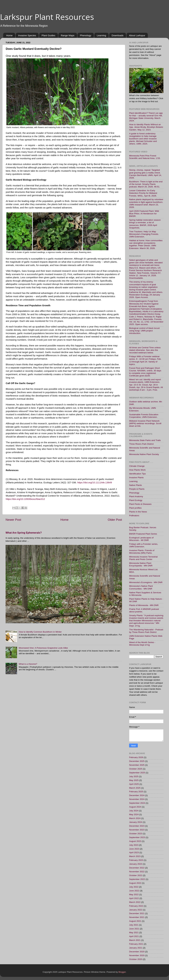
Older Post (115, 520)
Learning (101, 35)
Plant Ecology (136, 500)
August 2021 (135, 921)
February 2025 (136, 792)
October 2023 (136, 834)
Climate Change (137, 466)
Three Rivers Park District (141, 444)
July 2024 (134, 811)
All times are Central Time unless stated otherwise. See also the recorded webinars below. (145, 350)
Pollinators (134, 516)
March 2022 (135, 902)
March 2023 (135, 856)
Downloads (118, 35)
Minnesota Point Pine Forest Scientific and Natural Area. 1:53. (145, 157)
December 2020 (137, 952)
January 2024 (136, 822)
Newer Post (13, 520)
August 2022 (135, 883)
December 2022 (137, 868)
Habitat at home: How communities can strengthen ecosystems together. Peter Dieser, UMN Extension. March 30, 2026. (146, 244)
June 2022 (134, 891)
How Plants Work (137, 470)
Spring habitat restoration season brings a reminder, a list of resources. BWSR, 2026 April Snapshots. (145, 224)
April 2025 (134, 784)
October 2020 (136, 959)
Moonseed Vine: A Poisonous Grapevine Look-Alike (43, 648)
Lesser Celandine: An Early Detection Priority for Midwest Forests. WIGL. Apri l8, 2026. (143, 193)
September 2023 (137, 837)
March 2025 (135, 788)
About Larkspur (137, 35)
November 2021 (137, 917)
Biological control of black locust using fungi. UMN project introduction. (144, 331)
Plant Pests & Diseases (140, 504)
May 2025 (134, 780)
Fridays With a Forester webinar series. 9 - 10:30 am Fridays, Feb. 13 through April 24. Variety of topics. (145, 360)
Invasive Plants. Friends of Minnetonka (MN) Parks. (142, 552)
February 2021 (136, 944)
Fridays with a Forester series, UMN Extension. (144, 545)
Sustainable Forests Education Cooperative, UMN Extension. (144, 416)
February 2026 (136, 757)
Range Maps (68, 35)
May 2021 (134, 933)
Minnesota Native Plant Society (144, 454)
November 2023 (137, 830)
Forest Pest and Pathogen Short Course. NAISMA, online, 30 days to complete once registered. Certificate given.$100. (145, 372)
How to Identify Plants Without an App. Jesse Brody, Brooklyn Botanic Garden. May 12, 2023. (146, 127)
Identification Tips (137, 474)
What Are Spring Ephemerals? (24, 533)
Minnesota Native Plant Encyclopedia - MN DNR (141, 564)
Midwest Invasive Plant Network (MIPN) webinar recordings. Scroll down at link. (145, 423)
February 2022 (136, 906)
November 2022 (137, 872)
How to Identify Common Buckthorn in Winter (40, 632)
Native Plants (136, 485)
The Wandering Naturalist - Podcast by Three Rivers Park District (146, 631)
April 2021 (134, 936)
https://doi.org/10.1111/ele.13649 (95, 483)
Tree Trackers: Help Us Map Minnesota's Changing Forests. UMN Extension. (144, 234)
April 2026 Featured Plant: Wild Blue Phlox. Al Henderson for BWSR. (144, 214)
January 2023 (136, 864)
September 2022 (137, 879)
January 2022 (136, 910)
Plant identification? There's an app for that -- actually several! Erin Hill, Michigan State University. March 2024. (146, 117)
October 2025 (136, 769)
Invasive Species (27, 35)
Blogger (122, 972)
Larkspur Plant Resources (47, 17)
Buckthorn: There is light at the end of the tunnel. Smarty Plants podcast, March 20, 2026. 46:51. (146, 184)
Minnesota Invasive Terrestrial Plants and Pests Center (143, 558)
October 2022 (136, 875)
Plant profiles (135, 508)
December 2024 (137, 795)
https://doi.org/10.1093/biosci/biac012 (25, 499)
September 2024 (137, 803)
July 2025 (134, 776)
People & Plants (137, 489)
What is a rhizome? (28, 664)
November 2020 (137, 955)
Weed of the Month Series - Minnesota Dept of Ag (142, 644)
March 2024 (135, 818)
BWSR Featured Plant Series (143, 534)
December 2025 (137, 761)
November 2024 (137, 799)
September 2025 (137, 773)
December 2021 (137, 913)
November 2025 (137, 765)
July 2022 (134, 887)
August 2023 (135, 841)
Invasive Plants (136, 478)
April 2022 (134, 898)
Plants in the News (138, 512)
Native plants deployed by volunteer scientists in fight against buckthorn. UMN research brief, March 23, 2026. (146, 203)
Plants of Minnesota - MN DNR (144, 605)
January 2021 (136, 948)
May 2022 (134, 894)
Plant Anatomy (136, 496)
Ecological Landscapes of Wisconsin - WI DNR (141, 539)
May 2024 (134, 814)
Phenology (86, 35)
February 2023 (136, 860)
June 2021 (134, 929)
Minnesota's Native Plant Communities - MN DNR (141, 587)
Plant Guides (48, 35)
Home (9, 35)
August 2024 (135, 807)
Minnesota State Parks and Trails (145, 440)
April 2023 (134, 852)
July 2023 (134, 845)
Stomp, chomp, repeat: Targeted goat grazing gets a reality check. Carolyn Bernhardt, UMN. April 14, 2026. (145, 174)
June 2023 (134, 849)
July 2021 (134, 925)
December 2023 (137, 826)
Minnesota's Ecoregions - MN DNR (146, 582)
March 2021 (135, 940)
